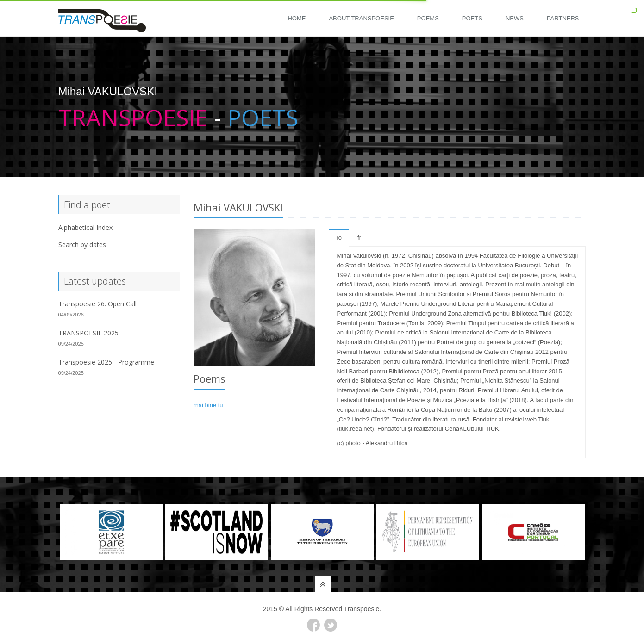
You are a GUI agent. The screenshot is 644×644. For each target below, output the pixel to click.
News (515, 18)
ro (339, 238)
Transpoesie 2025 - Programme (106, 362)
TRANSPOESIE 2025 (88, 333)
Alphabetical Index (85, 227)
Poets (472, 18)
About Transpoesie (361, 18)
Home (297, 18)
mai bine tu (208, 405)
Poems (428, 18)
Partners (563, 18)
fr (359, 238)
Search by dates (82, 245)
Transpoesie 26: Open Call (97, 304)
